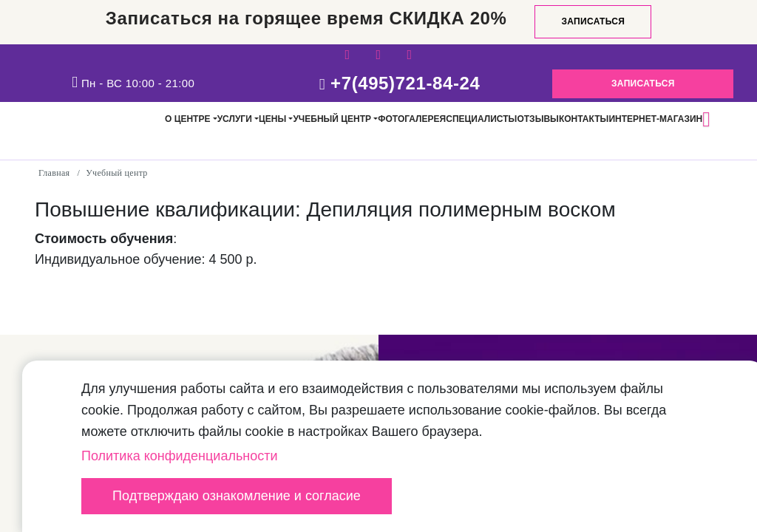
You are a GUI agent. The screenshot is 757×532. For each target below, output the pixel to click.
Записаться (593, 21)
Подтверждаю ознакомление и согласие (237, 496)
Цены (272, 119)
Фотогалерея (412, 119)
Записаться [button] (643, 83)
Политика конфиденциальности (180, 456)
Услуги (235, 119)
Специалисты (481, 119)
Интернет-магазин (655, 119)
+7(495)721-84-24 (405, 83)
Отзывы (537, 119)
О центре (187, 119)
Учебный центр (332, 119)
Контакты (584, 119)
